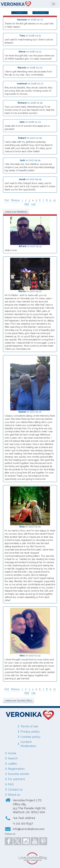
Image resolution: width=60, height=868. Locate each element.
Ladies (12, 764)
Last (33, 204)
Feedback (19, 13)
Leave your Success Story (18, 700)
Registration (16, 769)
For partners (16, 779)
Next (27, 204)
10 (55, 200)
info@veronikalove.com (29, 829)
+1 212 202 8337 (23, 823)
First (7, 200)
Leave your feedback (16, 212)
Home (12, 753)
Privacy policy (30, 732)
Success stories (19, 774)
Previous (15, 200)
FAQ (11, 784)
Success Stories (41, 13)
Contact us (15, 790)
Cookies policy (30, 737)
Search (13, 758)
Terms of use (29, 726)
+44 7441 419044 (24, 818)
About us (14, 795)
